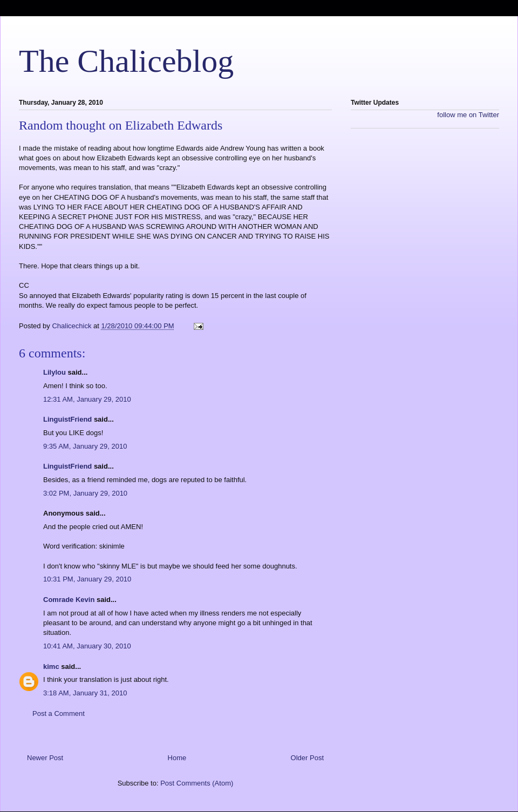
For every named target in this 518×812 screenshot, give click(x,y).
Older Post (307, 758)
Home (177, 758)
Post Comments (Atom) (197, 783)
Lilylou (54, 372)
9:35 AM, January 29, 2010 (85, 446)
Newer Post (45, 758)
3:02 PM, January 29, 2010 (85, 493)
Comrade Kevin (69, 600)
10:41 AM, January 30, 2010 (87, 646)
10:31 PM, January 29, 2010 (87, 579)
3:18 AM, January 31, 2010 (85, 693)
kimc (51, 666)
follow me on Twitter (468, 115)
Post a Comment (59, 713)
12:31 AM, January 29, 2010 (87, 399)
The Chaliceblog (126, 61)
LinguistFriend (67, 419)
